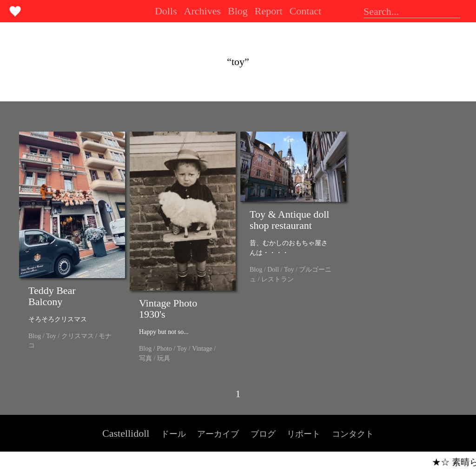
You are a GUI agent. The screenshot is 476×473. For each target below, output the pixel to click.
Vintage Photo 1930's (168, 309)
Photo (164, 349)
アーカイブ (218, 434)
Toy (51, 336)
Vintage (202, 349)
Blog (238, 11)
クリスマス (78, 336)
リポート (304, 434)
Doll (273, 270)
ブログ (263, 434)
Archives (202, 11)
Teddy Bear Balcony (52, 296)
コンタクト (353, 434)
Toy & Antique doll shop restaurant (289, 220)
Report (269, 11)
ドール (173, 434)
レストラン (278, 279)
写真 (145, 358)
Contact (305, 11)
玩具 (164, 358)
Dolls (166, 11)
